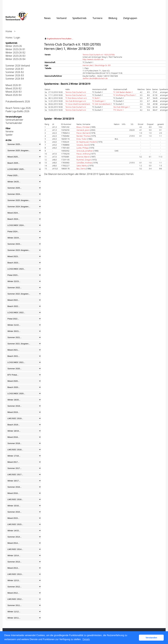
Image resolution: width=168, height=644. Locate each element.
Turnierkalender (14, 123)
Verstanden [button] (151, 638)
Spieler (9, 135)
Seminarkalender (14, 120)
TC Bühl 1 (96, 98)
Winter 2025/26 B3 (15, 56)
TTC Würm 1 (119, 110)
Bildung (113, 18)
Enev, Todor (82, 139)
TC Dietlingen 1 (99, 101)
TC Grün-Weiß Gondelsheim (78, 104)
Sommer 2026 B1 (15, 69)
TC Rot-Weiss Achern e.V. (76, 98)
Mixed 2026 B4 (13, 95)
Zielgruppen (130, 18)
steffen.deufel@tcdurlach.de (95, 78)
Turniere (97, 18)
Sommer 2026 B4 (15, 79)
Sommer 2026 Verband (18, 66)
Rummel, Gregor (84, 160)
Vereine (9, 131)
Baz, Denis (81, 169)
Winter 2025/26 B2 (15, 53)
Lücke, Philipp (83, 148)
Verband (61, 18)
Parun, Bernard (83, 133)
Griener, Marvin (83, 157)
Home (9, 31)
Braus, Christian (83, 127)
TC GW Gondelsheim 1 (102, 104)
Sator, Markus (82, 166)
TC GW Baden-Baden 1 (123, 92)
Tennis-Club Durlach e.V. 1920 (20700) (99, 55)
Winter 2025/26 (14, 46)
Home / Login (13, 38)
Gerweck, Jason (83, 130)
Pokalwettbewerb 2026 (18, 101)
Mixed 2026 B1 (13, 85)
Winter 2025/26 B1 (15, 49)
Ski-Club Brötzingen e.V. (76, 101)
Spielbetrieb (79, 18)
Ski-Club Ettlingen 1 (122, 107)
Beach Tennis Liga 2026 (18, 108)
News (47, 18)
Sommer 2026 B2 (15, 72)
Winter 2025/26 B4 (15, 59)
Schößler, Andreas (84, 163)
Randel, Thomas (83, 136)
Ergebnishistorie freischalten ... (60, 39)
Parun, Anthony (83, 154)
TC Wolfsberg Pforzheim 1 (125, 95)
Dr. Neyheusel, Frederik (87, 142)
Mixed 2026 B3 (13, 92)
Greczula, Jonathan (85, 151)
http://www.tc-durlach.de (93, 59)
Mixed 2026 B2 (13, 88)
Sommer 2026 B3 (15, 75)
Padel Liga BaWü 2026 (17, 111)
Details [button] (86, 639)
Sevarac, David (83, 145)
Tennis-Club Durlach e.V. (76, 92)
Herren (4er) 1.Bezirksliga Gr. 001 (97, 65)
